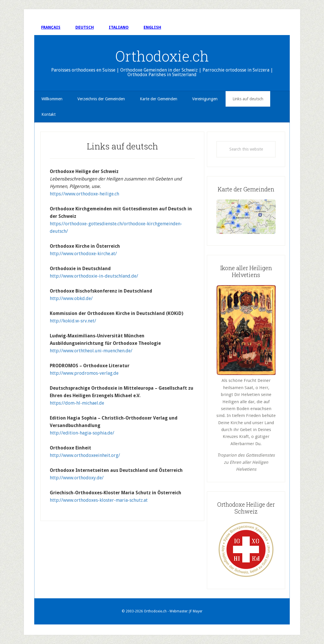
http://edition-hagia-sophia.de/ (82, 433)
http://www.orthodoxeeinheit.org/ (85, 455)
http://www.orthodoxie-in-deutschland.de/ (94, 276)
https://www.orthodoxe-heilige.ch (84, 194)
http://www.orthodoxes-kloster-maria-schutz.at (99, 500)
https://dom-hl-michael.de (77, 403)
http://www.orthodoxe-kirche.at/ (83, 254)
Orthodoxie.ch (162, 56)
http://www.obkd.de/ (71, 298)
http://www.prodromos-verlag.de (84, 373)
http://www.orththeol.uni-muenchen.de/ (91, 351)
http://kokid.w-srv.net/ (73, 321)
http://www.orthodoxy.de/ (77, 478)
